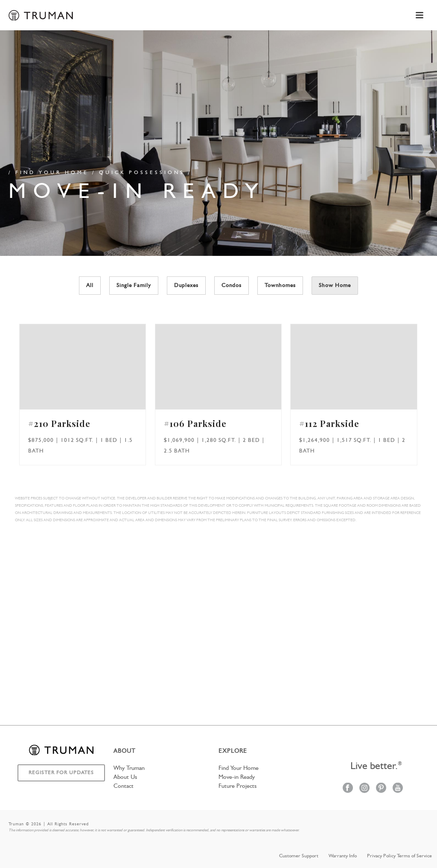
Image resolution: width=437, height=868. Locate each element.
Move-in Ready (237, 777)
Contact (124, 786)
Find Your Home (239, 768)
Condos (232, 286)
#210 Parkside (59, 423)
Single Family (134, 286)
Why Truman (129, 768)
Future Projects (237, 786)
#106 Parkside (195, 423)
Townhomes (280, 286)
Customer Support (299, 856)
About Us (125, 777)
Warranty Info (343, 856)
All (90, 286)
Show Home (335, 286)
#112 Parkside (329, 423)
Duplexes (186, 286)
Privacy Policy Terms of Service (399, 856)
